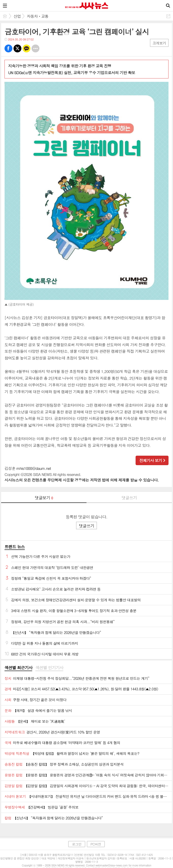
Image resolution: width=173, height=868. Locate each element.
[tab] (18, 668)
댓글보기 (44, 498)
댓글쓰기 (129, 498)
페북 (8, 48)
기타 (35, 48)
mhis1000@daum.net (34, 468)
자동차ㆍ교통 (38, 16)
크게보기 (159, 43)
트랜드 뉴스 (15, 547)
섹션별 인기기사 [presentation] (49, 668)
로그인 (77, 844)
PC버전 (96, 844)
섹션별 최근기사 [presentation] (18, 668)
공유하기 (168, 16)
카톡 (26, 48)
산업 (17, 16)
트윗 (17, 48)
